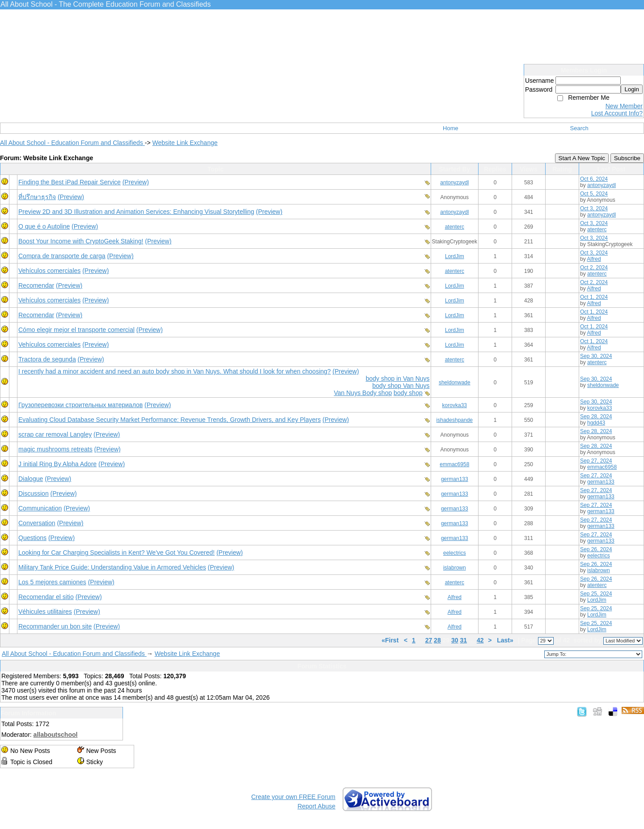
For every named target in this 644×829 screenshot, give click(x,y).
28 (437, 640)
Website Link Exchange (185, 143)
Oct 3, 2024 (594, 208)
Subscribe (627, 158)
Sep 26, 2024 (596, 549)
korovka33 (455, 405)
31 (464, 640)
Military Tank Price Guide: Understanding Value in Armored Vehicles (112, 567)
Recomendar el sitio (46, 597)
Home (451, 128)
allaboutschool (56, 735)
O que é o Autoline (44, 226)
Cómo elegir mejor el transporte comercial (76, 330)
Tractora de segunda (47, 359)
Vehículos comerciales (49, 271)
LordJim (455, 256)
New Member (624, 106)
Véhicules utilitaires (45, 612)
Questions (32, 538)
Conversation (37, 523)
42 (480, 640)
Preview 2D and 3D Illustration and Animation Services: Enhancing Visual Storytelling (136, 212)
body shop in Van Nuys (398, 378)
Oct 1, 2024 (594, 297)
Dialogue (31, 479)
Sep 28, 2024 (596, 417)
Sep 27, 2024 (596, 461)
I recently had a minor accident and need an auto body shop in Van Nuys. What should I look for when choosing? (175, 371)
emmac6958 (454, 464)
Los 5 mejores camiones (52, 582)
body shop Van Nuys (401, 386)
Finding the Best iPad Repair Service (70, 182)
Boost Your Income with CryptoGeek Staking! (81, 241)
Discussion (34, 493)
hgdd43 (596, 423)
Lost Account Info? (617, 113)
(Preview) (136, 182)
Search (579, 128)
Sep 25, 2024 (596, 594)
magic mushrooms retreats (55, 449)
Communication (40, 508)
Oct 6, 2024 (594, 179)
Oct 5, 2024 (594, 194)
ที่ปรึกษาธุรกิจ (37, 197)
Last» (506, 640)
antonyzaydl (454, 183)
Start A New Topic (582, 158)
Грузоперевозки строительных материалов (80, 405)
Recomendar (36, 285)
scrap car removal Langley (55, 434)
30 (455, 640)
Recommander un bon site (55, 626)
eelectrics (455, 553)
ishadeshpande (455, 420)
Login (632, 89)
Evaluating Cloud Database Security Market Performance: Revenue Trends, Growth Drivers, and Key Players (169, 420)
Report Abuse (316, 806)
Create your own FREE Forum (293, 797)
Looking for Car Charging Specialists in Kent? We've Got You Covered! (117, 553)
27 (429, 640)
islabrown (455, 568)
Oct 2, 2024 (594, 268)
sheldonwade (455, 383)
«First (391, 640)
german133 (455, 479)
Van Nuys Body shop (363, 393)
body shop (408, 393)
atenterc (455, 227)
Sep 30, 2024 (596, 356)
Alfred (594, 259)
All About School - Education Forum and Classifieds (72, 143)
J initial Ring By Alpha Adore (57, 464)
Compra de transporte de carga (62, 256)
